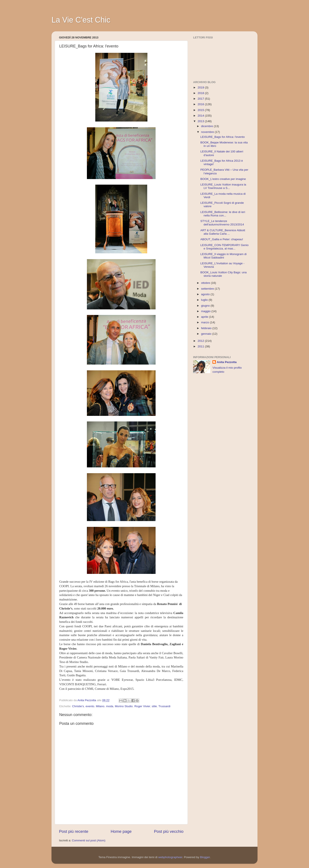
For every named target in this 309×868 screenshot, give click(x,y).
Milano (100, 706)
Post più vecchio (169, 831)
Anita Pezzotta (227, 362)
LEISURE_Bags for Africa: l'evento (223, 137)
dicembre (207, 126)
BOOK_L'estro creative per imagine (223, 179)
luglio (205, 300)
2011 (201, 346)
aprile (205, 317)
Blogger (205, 857)
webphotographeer (170, 857)
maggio (206, 311)
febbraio (207, 328)
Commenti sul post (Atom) (89, 840)
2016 (201, 104)
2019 (201, 87)
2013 (201, 121)
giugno (206, 306)
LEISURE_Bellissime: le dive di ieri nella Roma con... (223, 214)
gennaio (207, 334)
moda (110, 706)
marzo (205, 322)
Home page (121, 831)
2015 (201, 110)
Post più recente (74, 831)
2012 (201, 341)
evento (90, 706)
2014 (201, 116)
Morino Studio (124, 706)
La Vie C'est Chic (81, 20)
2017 (201, 99)
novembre (208, 132)
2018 (201, 93)
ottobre (206, 283)
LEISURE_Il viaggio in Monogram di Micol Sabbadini (223, 256)
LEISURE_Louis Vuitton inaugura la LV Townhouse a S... (223, 186)
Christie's (78, 706)
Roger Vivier (142, 706)
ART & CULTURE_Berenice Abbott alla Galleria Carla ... (223, 232)
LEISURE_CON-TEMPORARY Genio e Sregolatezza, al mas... (225, 247)
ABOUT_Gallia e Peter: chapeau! (222, 239)
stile (154, 706)
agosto (206, 294)
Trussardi (164, 706)
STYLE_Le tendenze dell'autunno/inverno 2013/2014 (222, 223)
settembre (208, 289)
